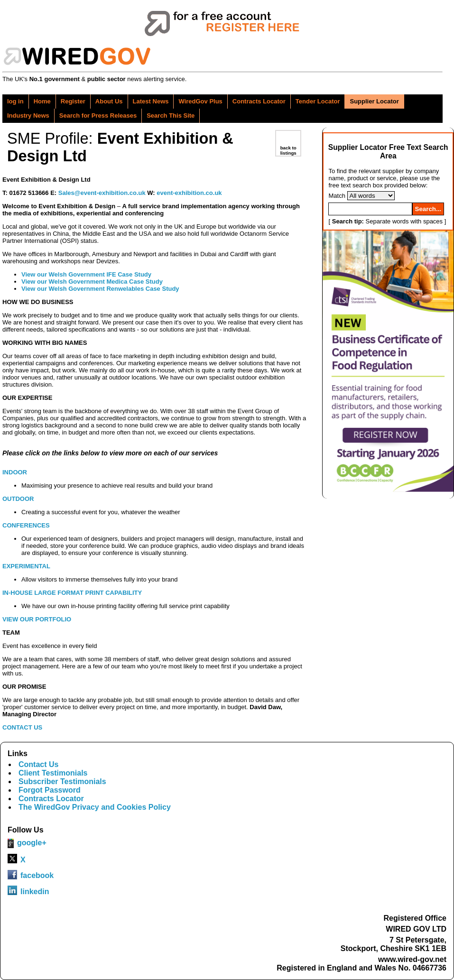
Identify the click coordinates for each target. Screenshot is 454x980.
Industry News (28, 116)
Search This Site (171, 116)
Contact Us (38, 764)
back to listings (288, 150)
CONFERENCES (26, 525)
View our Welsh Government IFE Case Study (86, 274)
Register (73, 101)
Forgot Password (50, 790)
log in (15, 101)
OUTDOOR (18, 499)
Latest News (151, 101)
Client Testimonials (53, 773)
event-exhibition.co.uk (189, 193)
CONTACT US (22, 727)
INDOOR (15, 472)
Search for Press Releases (98, 116)
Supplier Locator (374, 101)
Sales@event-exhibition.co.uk (102, 193)
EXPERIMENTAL (26, 566)
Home (42, 101)
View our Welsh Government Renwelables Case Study (100, 289)
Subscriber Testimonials (62, 781)
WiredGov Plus (200, 101)
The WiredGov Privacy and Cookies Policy (95, 807)
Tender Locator (318, 101)
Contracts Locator (259, 101)
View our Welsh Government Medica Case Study (92, 282)
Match (337, 196)
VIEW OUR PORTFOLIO (37, 619)
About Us (109, 101)
